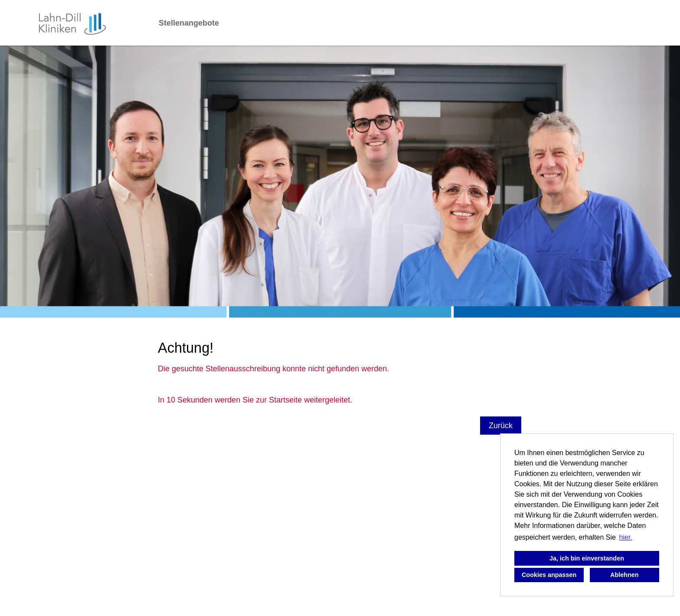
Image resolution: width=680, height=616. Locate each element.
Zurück (501, 426)
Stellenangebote (189, 23)
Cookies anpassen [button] (549, 575)
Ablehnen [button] (624, 575)
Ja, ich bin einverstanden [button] (587, 558)
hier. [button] (626, 537)
